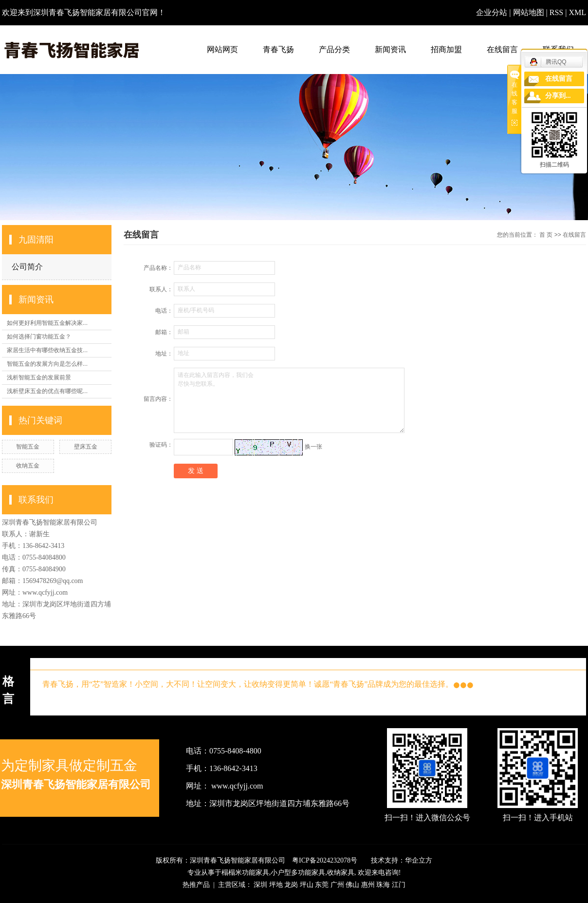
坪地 (276, 885)
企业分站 (492, 12)
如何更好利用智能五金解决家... (47, 323)
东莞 (322, 885)
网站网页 (222, 49)
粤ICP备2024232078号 (325, 860)
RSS (556, 12)
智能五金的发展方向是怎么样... (47, 364)
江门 (399, 885)
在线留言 (502, 49)
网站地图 (530, 12)
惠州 (368, 885)
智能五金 (28, 447)
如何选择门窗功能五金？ (39, 337)
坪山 (307, 885)
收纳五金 (28, 466)
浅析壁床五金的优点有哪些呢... (47, 391)
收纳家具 (341, 873)
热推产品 (196, 885)
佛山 (352, 885)
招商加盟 (446, 49)
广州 (337, 885)
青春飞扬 (278, 49)
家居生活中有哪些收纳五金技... (47, 350)
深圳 (260, 885)
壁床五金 (86, 447)
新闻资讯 (390, 49)
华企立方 (419, 860)
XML (577, 12)
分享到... (558, 96)
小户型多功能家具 (298, 873)
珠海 (383, 885)
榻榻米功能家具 (245, 873)
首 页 (546, 235)
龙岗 (291, 885)
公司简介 (27, 267)
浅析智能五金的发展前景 (39, 377)
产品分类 (334, 49)
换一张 (313, 447)
